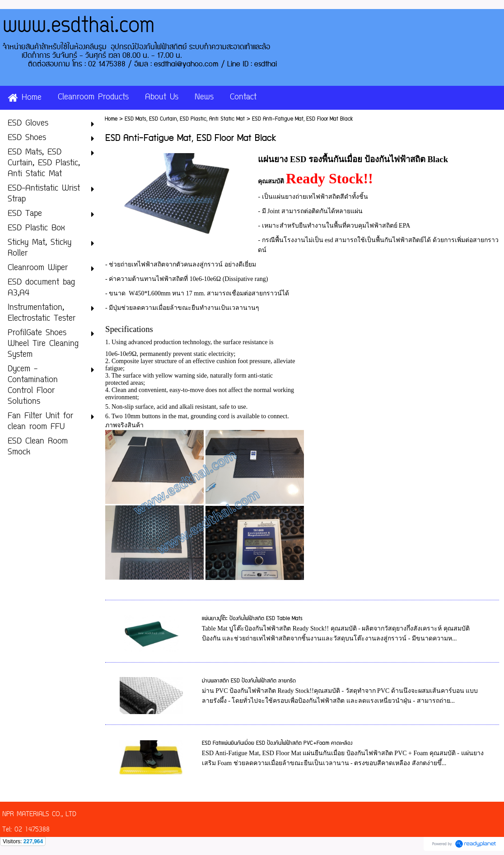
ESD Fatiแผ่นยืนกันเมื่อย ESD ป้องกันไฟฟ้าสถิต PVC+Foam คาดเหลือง (277, 743)
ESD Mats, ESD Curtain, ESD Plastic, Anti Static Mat (185, 119)
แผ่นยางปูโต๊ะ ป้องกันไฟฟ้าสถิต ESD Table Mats (252, 619)
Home (111, 119)
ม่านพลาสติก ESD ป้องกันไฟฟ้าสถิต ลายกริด (249, 681)
